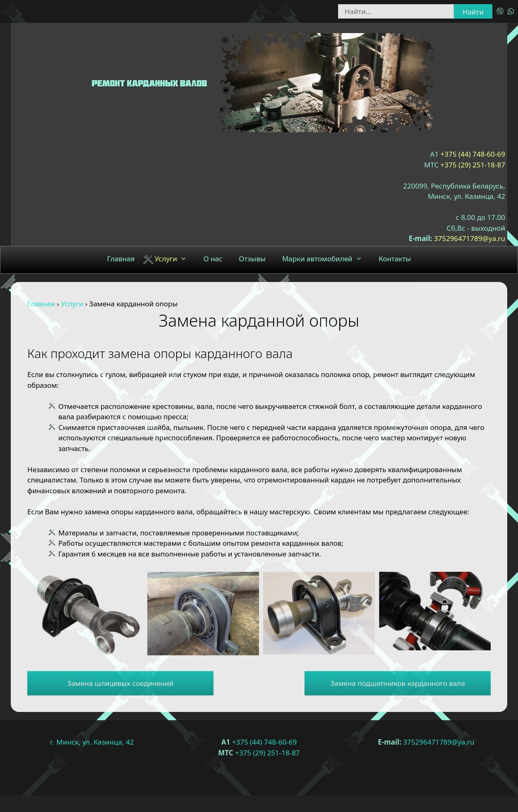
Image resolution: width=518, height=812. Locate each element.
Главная (121, 259)
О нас (213, 259)
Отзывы (252, 259)
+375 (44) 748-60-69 (473, 154)
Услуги (175, 259)
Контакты (395, 259)
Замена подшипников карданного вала (398, 683)
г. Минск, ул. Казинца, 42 (92, 742)
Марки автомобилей (326, 259)
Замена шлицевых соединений (121, 683)
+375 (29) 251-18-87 (473, 165)
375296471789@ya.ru (470, 238)
